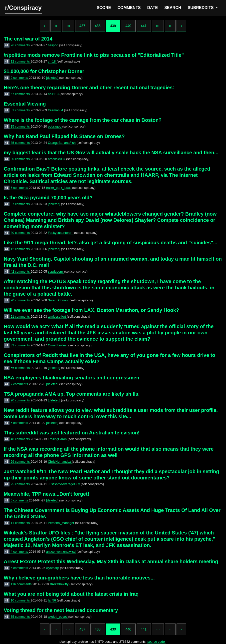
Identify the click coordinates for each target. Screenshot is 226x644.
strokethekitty (60, 584)
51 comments (20, 110)
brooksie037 (57, 159)
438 (98, 26)
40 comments (20, 439)
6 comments (20, 188)
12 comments (20, 61)
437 (82, 26)
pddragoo (55, 126)
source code (156, 642)
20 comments (20, 300)
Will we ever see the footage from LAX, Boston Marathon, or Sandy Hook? (91, 310)
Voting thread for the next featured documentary (61, 610)
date (153, 8)
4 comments (20, 552)
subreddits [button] (201, 8)
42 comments (20, 271)
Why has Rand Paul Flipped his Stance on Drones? (64, 136)
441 (144, 26)
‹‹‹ (68, 26)
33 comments (20, 345)
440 (128, 26)
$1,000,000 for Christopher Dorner (44, 71)
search (173, 8)
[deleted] (53, 78)
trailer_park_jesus (59, 188)
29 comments (20, 462)
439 (113, 26)
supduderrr (56, 271)
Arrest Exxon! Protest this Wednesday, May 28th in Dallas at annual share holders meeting (111, 561)
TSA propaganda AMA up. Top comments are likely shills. (72, 394)
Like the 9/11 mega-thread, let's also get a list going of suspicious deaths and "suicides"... (111, 243)
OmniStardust (58, 345)
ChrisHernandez (60, 462)
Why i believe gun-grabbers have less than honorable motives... (79, 578)
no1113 (54, 94)
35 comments (20, 143)
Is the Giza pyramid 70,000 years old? (48, 198)
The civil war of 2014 (28, 39)
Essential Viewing (25, 104)
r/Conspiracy (23, 8)
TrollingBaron (58, 439)
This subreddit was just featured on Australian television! (72, 433)
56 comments (20, 368)
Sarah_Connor (59, 300)
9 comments (20, 78)
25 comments (20, 484)
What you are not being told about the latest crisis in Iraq (71, 594)
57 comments (20, 94)
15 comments (20, 126)
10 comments (20, 600)
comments (129, 8)
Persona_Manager (62, 523)
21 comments (20, 316)
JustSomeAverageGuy (64, 484)
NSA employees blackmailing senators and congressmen (72, 378)
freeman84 (56, 110)
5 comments (20, 568)
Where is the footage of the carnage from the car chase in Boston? (83, 120)
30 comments (20, 159)
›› (170, 26)
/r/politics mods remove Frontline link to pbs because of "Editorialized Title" (94, 55)
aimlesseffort (57, 316)
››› (158, 26)
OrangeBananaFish (62, 143)
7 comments (20, 384)
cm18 (52, 61)
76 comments (20, 45)
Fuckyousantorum (61, 233)
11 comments (20, 523)
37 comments (20, 204)
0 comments (20, 500)
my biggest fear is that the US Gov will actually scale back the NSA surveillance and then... (111, 153)
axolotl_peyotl (58, 617)
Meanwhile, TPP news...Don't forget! (46, 494)
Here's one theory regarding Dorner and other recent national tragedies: (89, 88)
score (104, 8)
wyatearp (53, 568)
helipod (54, 45)
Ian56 (52, 600)
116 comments (21, 584)
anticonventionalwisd (61, 552)
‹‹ (56, 26)
